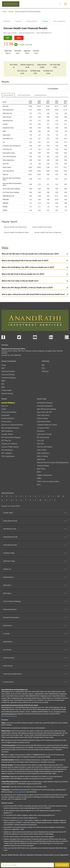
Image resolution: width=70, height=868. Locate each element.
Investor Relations (8, 403)
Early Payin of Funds (44, 434)
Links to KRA (42, 450)
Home (4, 12)
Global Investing (7, 393)
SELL (19, 38)
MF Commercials (43, 437)
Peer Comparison (59, 21)
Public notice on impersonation (48, 481)
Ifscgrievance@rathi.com (9, 714)
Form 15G (40, 440)
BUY (8, 38)
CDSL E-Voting (42, 418)
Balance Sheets (32, 21)
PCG (43, 368)
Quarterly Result (40, 95)
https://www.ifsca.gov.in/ (9, 716)
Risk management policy (10, 428)
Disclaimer (41, 431)
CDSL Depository (43, 415)
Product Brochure (8, 418)
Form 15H (40, 444)
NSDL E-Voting (42, 456)
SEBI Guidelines (7, 431)
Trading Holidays (43, 466)
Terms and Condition (9, 412)
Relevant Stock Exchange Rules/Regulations (53, 462)
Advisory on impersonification (12, 425)
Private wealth (7, 390)
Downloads (5, 415)
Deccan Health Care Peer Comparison (48, 232)
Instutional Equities (8, 371)
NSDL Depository (43, 453)
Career (4, 409)
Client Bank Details (44, 422)
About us (5, 406)
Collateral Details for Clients (47, 425)
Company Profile (43, 428)
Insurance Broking (8, 374)
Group (4, 365)
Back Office (41, 469)
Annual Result (8, 95)
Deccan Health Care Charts (42, 227)
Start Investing (62, 865)
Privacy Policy (6, 422)
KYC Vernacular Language (11, 437)
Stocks (11, 12)
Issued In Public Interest (10, 447)
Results (45, 21)
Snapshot (7, 21)
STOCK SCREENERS (20, 792)
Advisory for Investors (9, 444)
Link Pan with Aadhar (45, 447)
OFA (3, 384)
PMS (3, 387)
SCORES (21, 820)
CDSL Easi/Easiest (8, 456)
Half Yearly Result (24, 95)
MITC (39, 472)
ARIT (3, 368)
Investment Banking (9, 378)
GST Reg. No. (6, 440)
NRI (43, 365)
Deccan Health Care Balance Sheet (16, 232)
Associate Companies (45, 406)
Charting (18, 21)
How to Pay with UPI (44, 412)
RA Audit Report (7, 450)
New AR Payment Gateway (47, 409)
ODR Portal (41, 459)
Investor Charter (7, 434)
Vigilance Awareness (45, 475)
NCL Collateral (7, 453)
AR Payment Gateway (45, 403)
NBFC (3, 381)
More (39, 485)
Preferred (45, 371)
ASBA (39, 478)
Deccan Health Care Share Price (15, 227)
